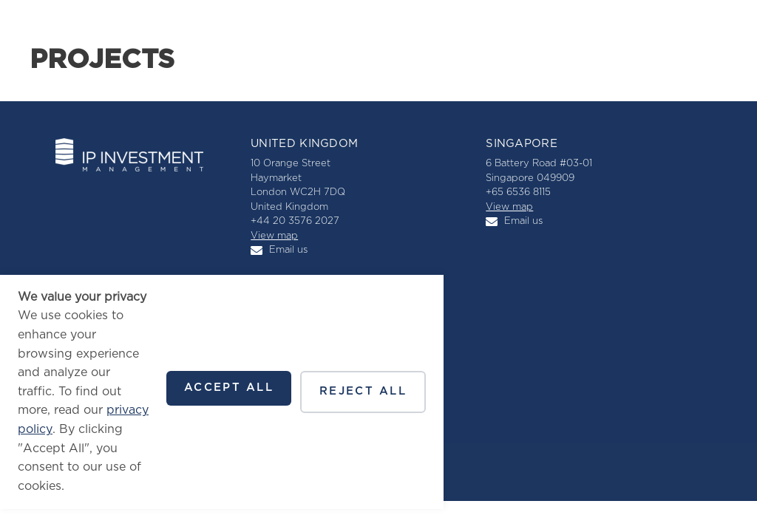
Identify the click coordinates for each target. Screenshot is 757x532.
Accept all (229, 388)
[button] (714, 30)
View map (274, 236)
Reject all (363, 391)
